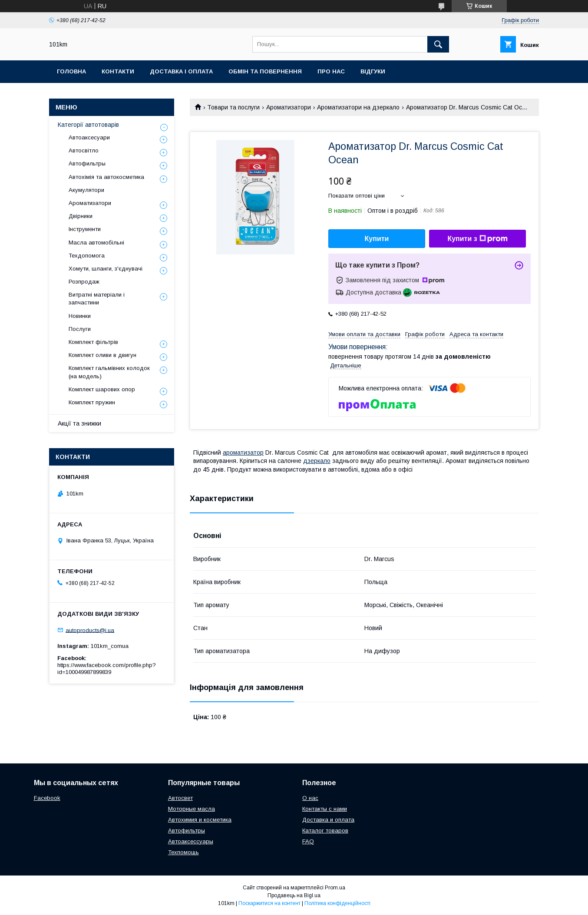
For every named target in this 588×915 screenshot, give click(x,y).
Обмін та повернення (265, 71)
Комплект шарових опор (102, 389)
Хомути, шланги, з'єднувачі (106, 269)
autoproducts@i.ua (90, 630)
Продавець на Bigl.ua (294, 895)
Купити (377, 239)
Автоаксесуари (89, 137)
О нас (310, 798)
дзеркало (317, 461)
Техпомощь (183, 852)
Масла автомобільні (96, 243)
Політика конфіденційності (337, 903)
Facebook (47, 798)
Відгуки (373, 71)
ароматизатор (243, 453)
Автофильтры (87, 164)
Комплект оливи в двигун (102, 355)
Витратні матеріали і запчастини (97, 299)
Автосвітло (84, 150)
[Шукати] (438, 44)
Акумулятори (86, 190)
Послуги (80, 329)
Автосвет (180, 798)
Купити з (477, 239)
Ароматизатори (289, 107)
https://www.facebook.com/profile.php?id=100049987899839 (107, 669)
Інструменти (85, 229)
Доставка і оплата (181, 71)
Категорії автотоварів (88, 125)
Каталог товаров (325, 831)
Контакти (118, 71)
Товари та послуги (233, 107)
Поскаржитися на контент (269, 903)
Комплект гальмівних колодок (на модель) (109, 372)
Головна (71, 71)
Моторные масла (192, 809)
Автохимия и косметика (200, 820)
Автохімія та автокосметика (106, 177)
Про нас (331, 71)
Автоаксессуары (191, 841)
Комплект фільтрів (93, 342)
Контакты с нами (325, 809)
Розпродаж (84, 282)
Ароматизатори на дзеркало (358, 107)
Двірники (81, 216)
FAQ (308, 841)
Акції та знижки (79, 423)
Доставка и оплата (328, 820)
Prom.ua (335, 888)
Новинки (80, 316)
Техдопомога (87, 256)
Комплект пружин (92, 402)
